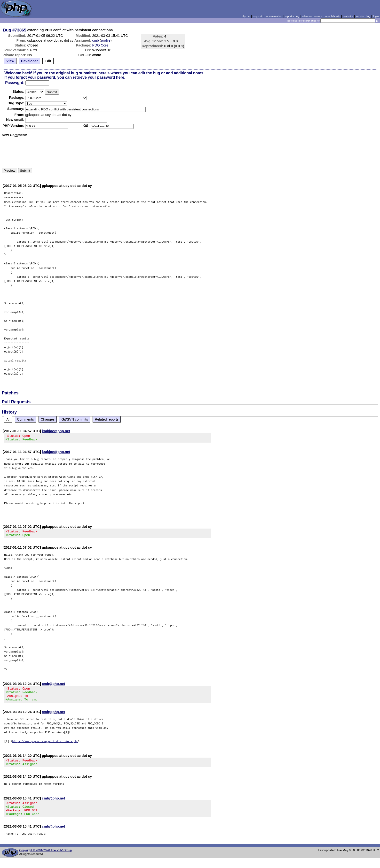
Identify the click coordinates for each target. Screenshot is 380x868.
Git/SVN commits (75, 419)
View (10, 61)
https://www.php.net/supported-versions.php (45, 747)
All (8, 419)
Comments (25, 419)
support (258, 16)
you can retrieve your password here (91, 77)
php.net (246, 16)
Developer (30, 61)
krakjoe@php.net (56, 431)
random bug (363, 16)
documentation (273, 16)
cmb (96, 40)
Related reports (107, 419)
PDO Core (100, 45)
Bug (7, 30)
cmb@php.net (54, 687)
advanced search (312, 16)
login (376, 16)
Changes (48, 419)
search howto (332, 16)
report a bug (292, 16)
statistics (348, 16)
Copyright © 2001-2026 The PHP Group (45, 860)
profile (106, 40)
